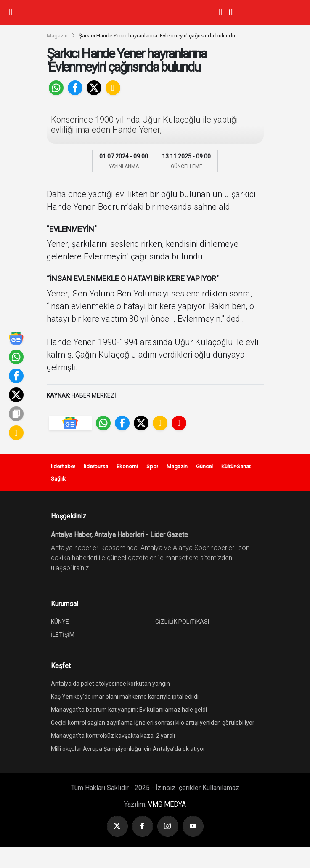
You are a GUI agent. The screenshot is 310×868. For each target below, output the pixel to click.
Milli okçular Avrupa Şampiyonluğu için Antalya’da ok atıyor (128, 749)
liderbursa (96, 466)
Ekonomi (127, 466)
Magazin (57, 36)
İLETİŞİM (63, 635)
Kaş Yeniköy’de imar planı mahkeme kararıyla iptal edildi (125, 697)
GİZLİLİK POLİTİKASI (182, 622)
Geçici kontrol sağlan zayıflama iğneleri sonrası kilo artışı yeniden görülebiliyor (153, 723)
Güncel (204, 466)
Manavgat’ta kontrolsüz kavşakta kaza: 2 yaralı (113, 736)
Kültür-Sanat (236, 466)
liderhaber (63, 466)
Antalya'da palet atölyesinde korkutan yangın (110, 684)
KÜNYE (60, 622)
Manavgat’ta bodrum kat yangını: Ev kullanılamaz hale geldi (129, 710)
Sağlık (58, 479)
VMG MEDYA (167, 804)
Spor (152, 466)
